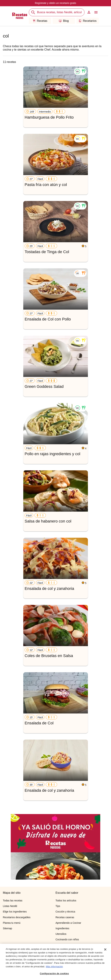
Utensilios (61, 934)
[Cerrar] (105, 949)
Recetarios (88, 21)
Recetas (40, 21)
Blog (64, 21)
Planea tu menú (12, 923)
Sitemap (7, 928)
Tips (58, 906)
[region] (56, 962)
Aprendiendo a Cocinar (68, 923)
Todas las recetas (13, 901)
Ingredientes (62, 928)
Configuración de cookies (54, 973)
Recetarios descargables (17, 917)
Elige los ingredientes (15, 912)
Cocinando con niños (67, 939)
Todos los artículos (66, 901)
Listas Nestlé (10, 906)
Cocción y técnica (65, 912)
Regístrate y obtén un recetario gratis (56, 3)
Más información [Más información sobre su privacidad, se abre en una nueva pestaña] (54, 967)
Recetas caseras (65, 917)
